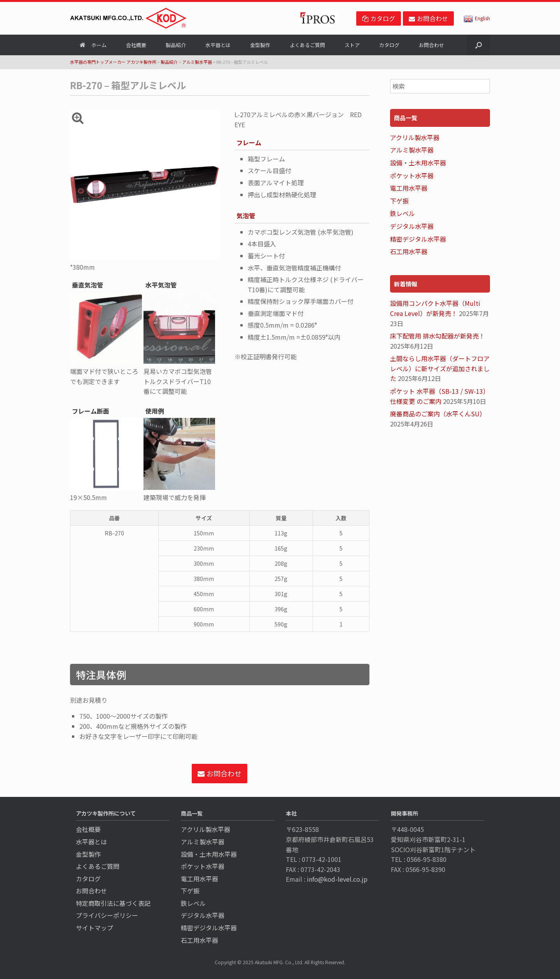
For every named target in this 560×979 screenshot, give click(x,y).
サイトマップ (94, 928)
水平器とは (218, 45)
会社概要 (136, 45)
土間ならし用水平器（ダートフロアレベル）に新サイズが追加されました (440, 368)
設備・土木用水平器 (418, 163)
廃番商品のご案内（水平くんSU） (438, 414)
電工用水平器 (409, 188)
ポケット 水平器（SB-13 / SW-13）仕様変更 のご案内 (440, 396)
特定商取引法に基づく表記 (113, 903)
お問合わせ (431, 45)
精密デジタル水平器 (418, 239)
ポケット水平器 (412, 175)
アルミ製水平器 (197, 62)
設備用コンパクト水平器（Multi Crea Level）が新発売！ (435, 308)
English (477, 18)
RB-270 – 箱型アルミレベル (128, 85)
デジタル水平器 (412, 226)
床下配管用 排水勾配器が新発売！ (437, 336)
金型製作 (260, 45)
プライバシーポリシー (107, 915)
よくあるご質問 (307, 45)
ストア (352, 45)
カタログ (389, 45)
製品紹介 (176, 45)
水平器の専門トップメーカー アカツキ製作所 (113, 62)
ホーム (93, 45)
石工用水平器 (409, 251)
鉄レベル (402, 213)
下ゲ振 (399, 201)
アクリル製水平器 (415, 137)
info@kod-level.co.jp (337, 879)
